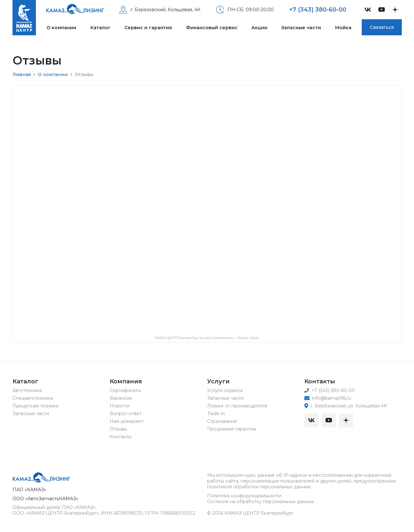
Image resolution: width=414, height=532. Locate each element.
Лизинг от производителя (237, 406)
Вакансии (121, 398)
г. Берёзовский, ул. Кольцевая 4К (346, 406)
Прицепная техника (35, 406)
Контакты (121, 437)
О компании (61, 28)
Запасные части (301, 28)
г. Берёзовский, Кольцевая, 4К (160, 10)
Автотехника (27, 390)
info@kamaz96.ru (328, 398)
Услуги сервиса (225, 390)
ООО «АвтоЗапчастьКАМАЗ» (45, 499)
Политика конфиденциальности (244, 496)
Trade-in (216, 414)
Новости (120, 406)
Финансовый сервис (212, 28)
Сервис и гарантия (148, 28)
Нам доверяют (127, 421)
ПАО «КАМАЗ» (29, 490)
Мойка (343, 28)
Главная (22, 74)
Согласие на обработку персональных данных (261, 501)
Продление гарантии (232, 429)
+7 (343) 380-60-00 (318, 10)
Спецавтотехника (33, 398)
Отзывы (118, 429)
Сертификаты (125, 390)
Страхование (222, 421)
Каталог (101, 28)
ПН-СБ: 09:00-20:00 (245, 10)
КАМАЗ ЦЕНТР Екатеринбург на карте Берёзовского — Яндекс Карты (207, 338)
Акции (259, 28)
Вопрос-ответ (126, 414)
